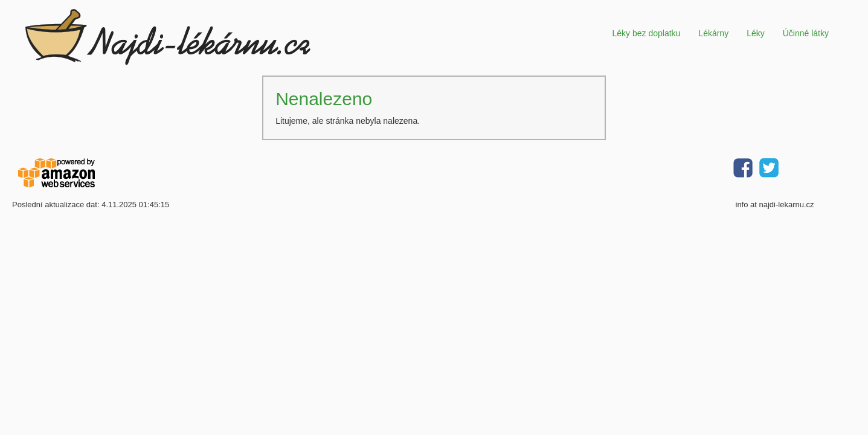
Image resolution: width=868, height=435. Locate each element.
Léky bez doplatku (646, 33)
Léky (756, 33)
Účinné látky (806, 33)
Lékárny (713, 33)
